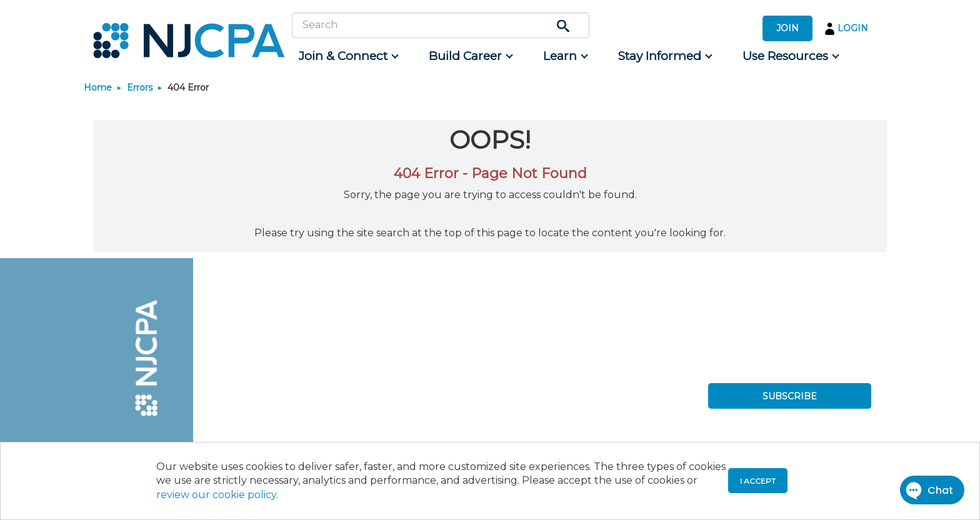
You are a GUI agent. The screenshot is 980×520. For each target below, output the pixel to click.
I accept (758, 481)
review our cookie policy (216, 495)
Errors (140, 87)
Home (98, 87)
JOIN (787, 28)
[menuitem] (348, 56)
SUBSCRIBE (790, 396)
